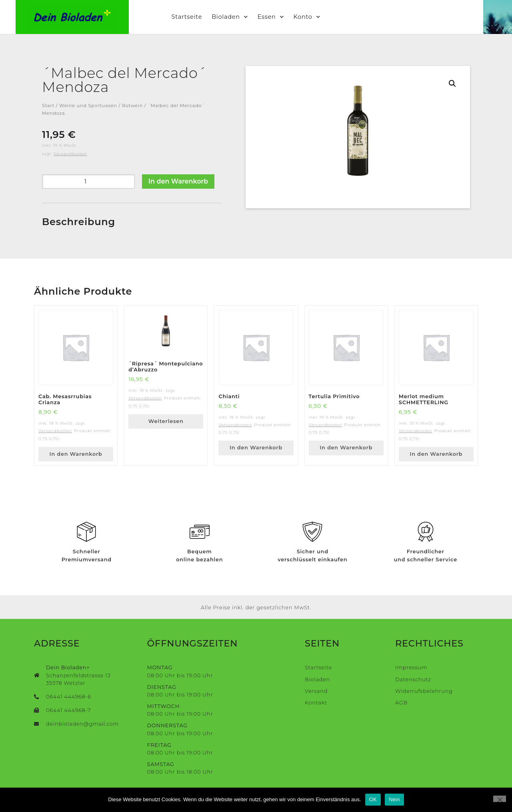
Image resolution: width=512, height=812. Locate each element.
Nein (394, 799)
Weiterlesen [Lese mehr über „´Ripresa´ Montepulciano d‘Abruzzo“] (166, 421)
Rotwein (132, 106)
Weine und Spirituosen (88, 106)
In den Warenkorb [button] (76, 454)
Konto (321, 17)
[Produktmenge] (88, 182)
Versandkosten (70, 154)
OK (373, 799)
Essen (285, 17)
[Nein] (500, 799)
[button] (452, 84)
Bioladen (244, 17)
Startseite (201, 17)
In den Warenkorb (178, 181)
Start (48, 106)
